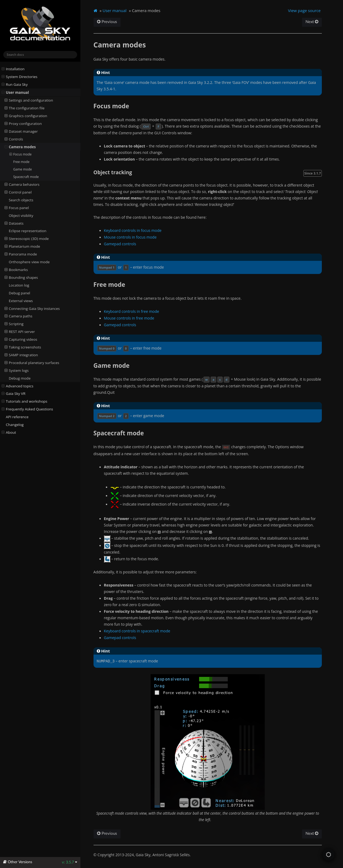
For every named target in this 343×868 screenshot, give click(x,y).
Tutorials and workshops (25, 401)
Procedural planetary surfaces (32, 363)
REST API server (20, 332)
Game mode (23, 169)
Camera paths (18, 316)
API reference (17, 417)
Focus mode (20, 154)
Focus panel (17, 208)
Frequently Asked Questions (27, 409)
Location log (19, 285)
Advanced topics (18, 386)
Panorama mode (21, 254)
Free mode (21, 162)
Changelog (15, 425)
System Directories (20, 77)
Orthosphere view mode (29, 262)
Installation (13, 69)
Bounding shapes (21, 277)
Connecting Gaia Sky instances (32, 309)
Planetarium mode (22, 246)
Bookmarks (16, 270)
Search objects (21, 200)
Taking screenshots (23, 347)
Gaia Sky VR (14, 394)
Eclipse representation (28, 231)
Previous (107, 22)
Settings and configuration (29, 100)
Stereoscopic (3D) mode (27, 239)
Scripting (14, 324)
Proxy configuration (23, 124)
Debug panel (20, 293)
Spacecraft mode (26, 177)
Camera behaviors (22, 184)
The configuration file (25, 108)
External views (21, 301)
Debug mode (20, 378)
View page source (304, 10)
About (9, 432)
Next (312, 22)
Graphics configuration (26, 116)
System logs (17, 370)
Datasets (14, 223)
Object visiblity (21, 216)
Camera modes (20, 147)
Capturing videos (21, 339)
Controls (14, 139)
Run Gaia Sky (15, 84)
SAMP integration (21, 355)
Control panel (18, 192)
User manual (15, 92)
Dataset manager (21, 131)
